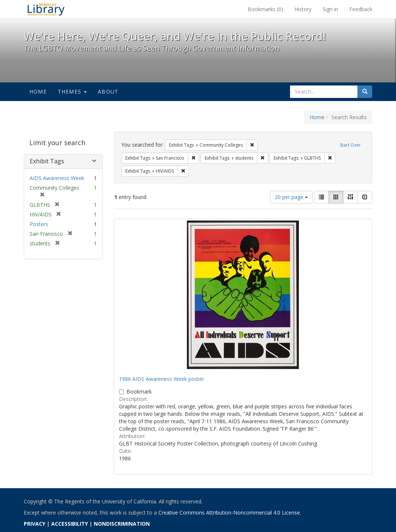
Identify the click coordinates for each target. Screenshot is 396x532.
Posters (39, 224)
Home (38, 92)
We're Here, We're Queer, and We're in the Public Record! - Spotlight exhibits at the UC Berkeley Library (46, 9)
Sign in (330, 9)
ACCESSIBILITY (70, 524)
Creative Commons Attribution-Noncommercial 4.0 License (229, 513)
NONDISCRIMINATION (122, 524)
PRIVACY (34, 524)
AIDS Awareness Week (57, 178)
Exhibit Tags (47, 161)
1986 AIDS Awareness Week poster (161, 379)
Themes (72, 92)
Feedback (361, 9)
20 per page (291, 197)
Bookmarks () (265, 9)
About (108, 92)
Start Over (350, 145)
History (303, 9)
